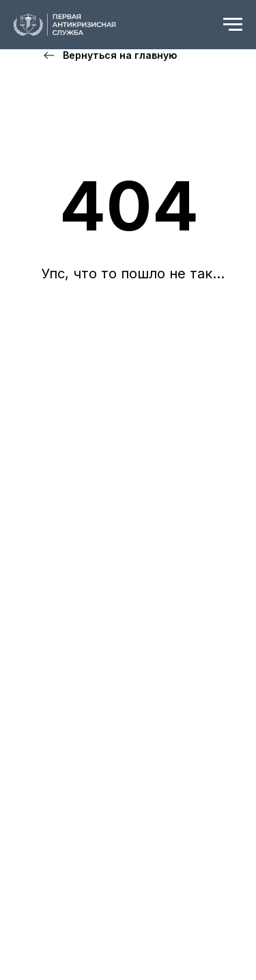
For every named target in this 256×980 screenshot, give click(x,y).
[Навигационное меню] (233, 25)
